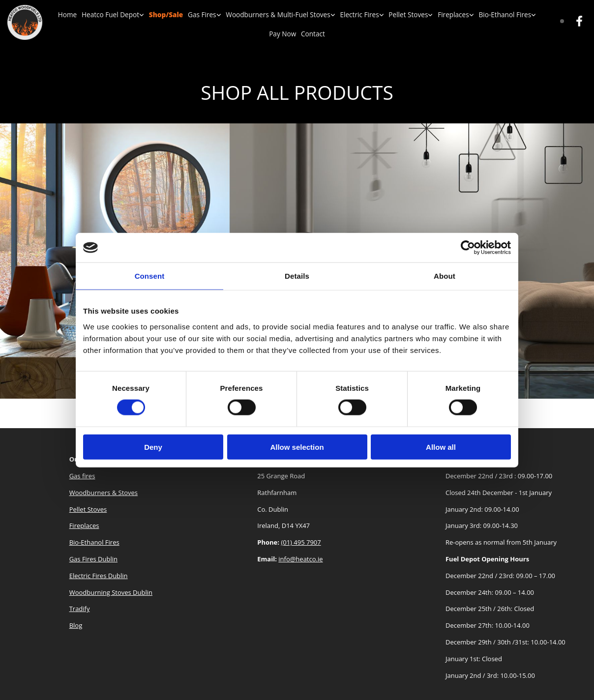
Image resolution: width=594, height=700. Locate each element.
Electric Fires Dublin (99, 576)
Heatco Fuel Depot (103, 14)
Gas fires (82, 476)
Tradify (80, 609)
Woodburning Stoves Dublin (111, 592)
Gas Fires (191, 14)
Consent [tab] (150, 276)
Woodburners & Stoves (104, 493)
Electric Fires (342, 14)
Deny (153, 447)
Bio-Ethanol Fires (481, 14)
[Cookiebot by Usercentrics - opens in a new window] (468, 248)
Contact (297, 33)
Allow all (441, 447)
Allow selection (297, 447)
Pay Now (528, 14)
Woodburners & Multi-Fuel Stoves (264, 14)
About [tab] (445, 276)
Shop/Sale (156, 14)
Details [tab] (297, 276)
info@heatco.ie (300, 559)
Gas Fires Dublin (93, 559)
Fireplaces (432, 14)
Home (62, 14)
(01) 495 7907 (301, 542)
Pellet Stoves (389, 14)
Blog (76, 625)
